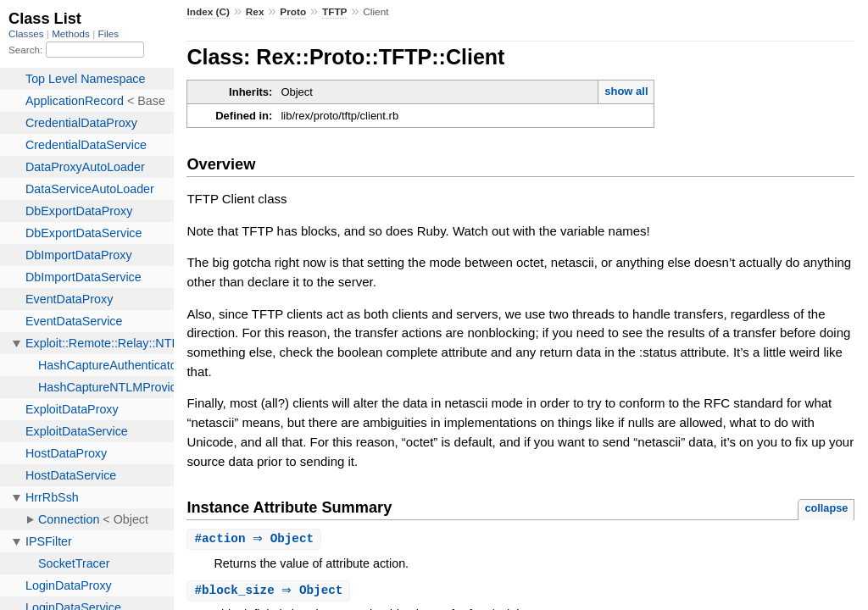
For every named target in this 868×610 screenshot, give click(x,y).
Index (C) (208, 12)
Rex (255, 12)
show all (626, 91)
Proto (293, 12)
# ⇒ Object (256, 539)
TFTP (335, 12)
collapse (826, 508)
